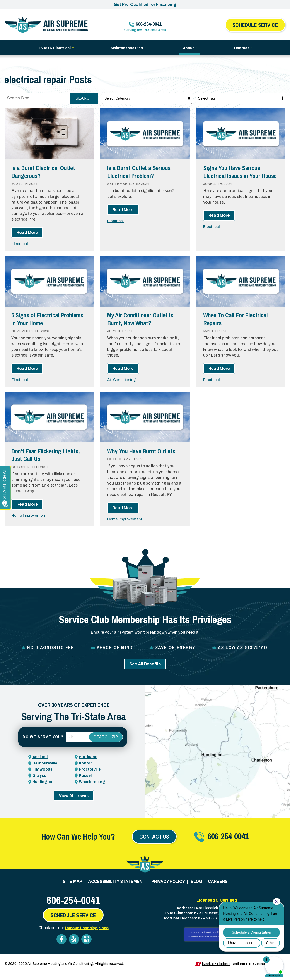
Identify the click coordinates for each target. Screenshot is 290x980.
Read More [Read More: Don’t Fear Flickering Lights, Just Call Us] (27, 504)
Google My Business (86, 946)
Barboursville (46, 771)
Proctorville (90, 777)
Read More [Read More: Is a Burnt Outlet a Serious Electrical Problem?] (123, 210)
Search (84, 98)
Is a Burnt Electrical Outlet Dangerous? (47, 172)
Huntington (44, 789)
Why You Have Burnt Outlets (135, 455)
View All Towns (74, 803)
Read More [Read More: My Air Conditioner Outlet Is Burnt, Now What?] (123, 368)
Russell (86, 783)
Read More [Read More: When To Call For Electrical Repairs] (219, 368)
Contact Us (154, 844)
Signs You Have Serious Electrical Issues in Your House (236, 175)
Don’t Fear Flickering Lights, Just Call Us (40, 455)
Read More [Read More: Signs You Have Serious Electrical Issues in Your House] (219, 223)
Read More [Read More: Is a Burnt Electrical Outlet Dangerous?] (27, 233)
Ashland (41, 764)
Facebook (62, 946)
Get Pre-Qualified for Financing (145, 5)
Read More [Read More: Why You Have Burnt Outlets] (123, 516)
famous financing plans (87, 935)
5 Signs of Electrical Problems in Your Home (43, 319)
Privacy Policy (204, 943)
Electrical (20, 244)
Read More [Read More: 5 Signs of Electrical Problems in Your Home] (27, 368)
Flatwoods (43, 777)
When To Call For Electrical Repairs (240, 319)
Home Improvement (30, 515)
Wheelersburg (93, 789)
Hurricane (89, 764)
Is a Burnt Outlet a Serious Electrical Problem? (143, 172)
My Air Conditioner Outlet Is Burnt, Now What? (145, 319)
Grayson (41, 783)
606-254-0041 (148, 22)
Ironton (86, 771)
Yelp (74, 946)
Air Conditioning (122, 379)
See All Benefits (145, 672)
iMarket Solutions (216, 970)
